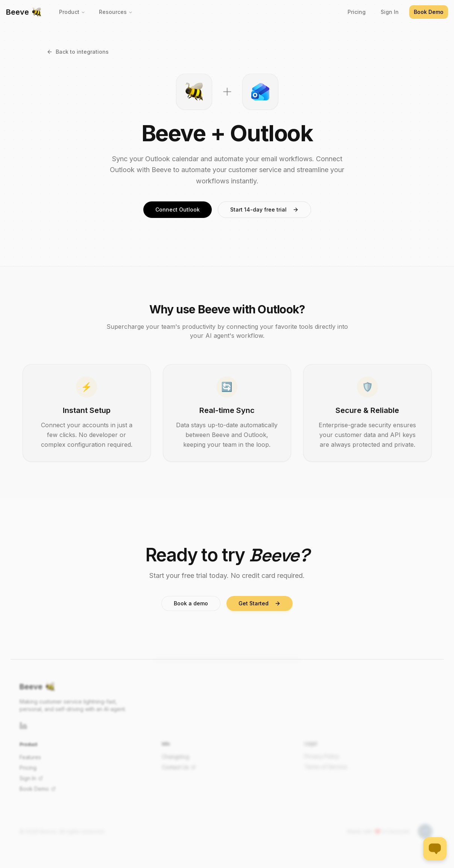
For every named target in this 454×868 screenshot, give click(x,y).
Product (72, 12)
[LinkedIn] (23, 725)
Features (30, 756)
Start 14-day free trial (264, 209)
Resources (116, 12)
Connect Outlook (178, 209)
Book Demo (429, 12)
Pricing (357, 12)
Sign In (390, 12)
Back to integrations (78, 52)
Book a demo (191, 603)
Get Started (260, 603)
